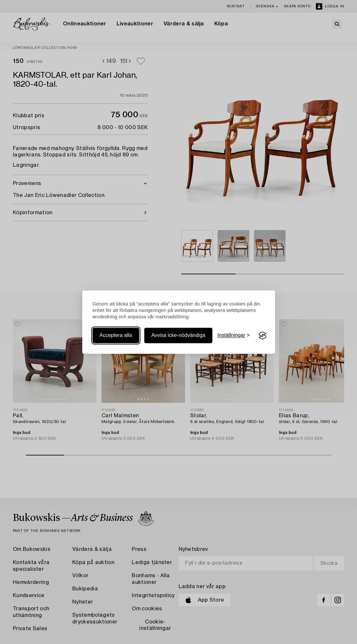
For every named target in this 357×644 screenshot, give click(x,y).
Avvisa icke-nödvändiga (178, 335)
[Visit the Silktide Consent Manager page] (263, 336)
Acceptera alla (116, 335)
